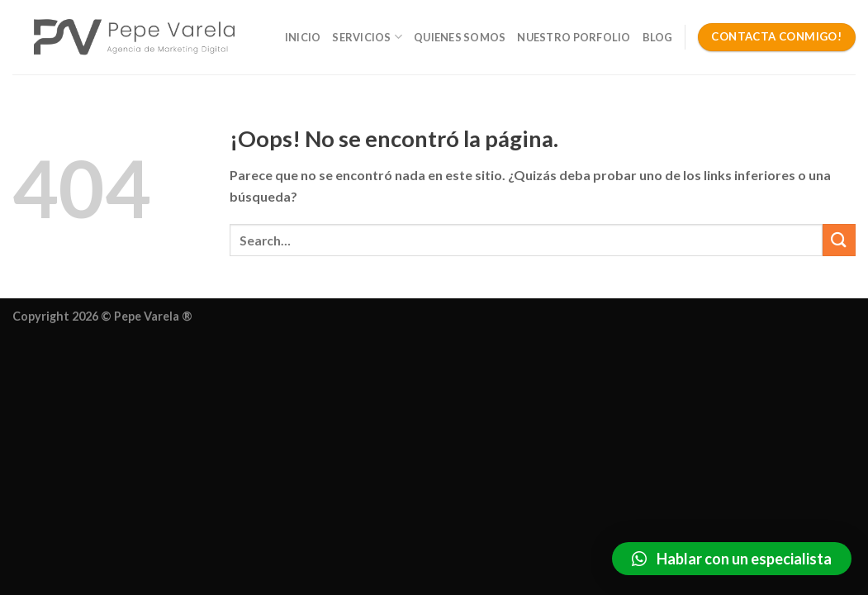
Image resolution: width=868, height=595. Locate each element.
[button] (732, 559)
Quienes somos (460, 37)
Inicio (303, 37)
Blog (658, 37)
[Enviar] (839, 240)
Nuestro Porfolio (574, 37)
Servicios (367, 37)
